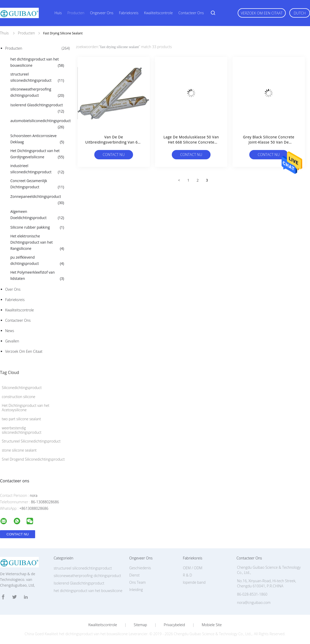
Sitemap (140, 625)
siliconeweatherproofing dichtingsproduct (37, 93)
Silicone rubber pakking (37, 227)
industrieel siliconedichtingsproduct (37, 169)
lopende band (194, 582)
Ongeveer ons (102, 13)
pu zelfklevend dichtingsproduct (37, 261)
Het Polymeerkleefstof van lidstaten (37, 276)
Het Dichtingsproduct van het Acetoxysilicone (26, 408)
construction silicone (19, 397)
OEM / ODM (193, 568)
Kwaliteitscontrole (158, 13)
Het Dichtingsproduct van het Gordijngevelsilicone (37, 154)
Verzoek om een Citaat (262, 13)
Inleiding (136, 590)
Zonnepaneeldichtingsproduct (37, 200)
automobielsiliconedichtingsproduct (40, 124)
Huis (58, 13)
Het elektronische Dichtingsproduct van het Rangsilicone (37, 243)
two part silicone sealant (21, 419)
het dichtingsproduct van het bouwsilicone (37, 63)
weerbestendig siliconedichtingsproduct (22, 430)
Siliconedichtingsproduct (22, 388)
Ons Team (137, 582)
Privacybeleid (174, 625)
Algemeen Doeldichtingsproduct (37, 215)
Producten (76, 13)
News (10, 331)
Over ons (13, 289)
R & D (187, 575)
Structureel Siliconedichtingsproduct (31, 441)
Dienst (134, 575)
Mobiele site (212, 625)
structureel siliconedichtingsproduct (37, 78)
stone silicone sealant (19, 450)
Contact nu (114, 155)
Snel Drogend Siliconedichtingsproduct (33, 459)
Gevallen (12, 341)
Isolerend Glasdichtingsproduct (37, 108)
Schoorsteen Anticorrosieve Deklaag (37, 139)
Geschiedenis (140, 568)
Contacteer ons (191, 13)
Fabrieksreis (129, 13)
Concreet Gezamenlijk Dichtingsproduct (37, 184)
